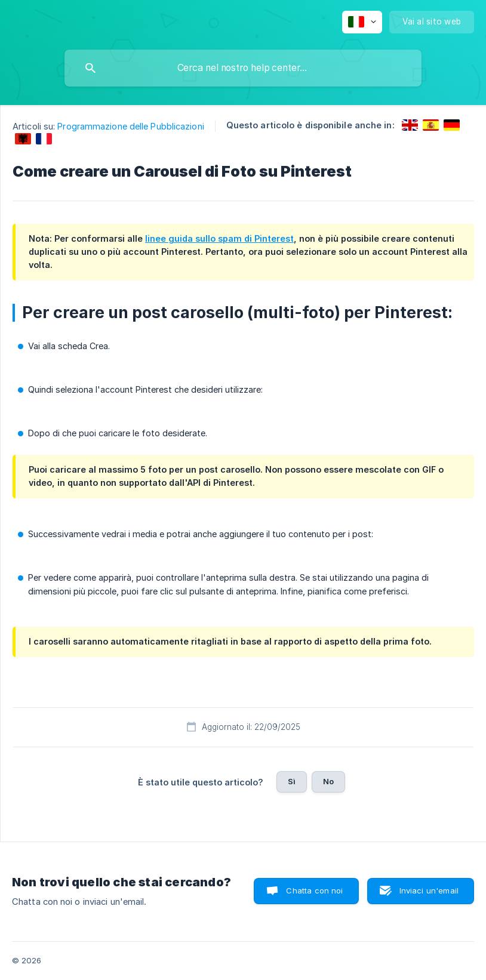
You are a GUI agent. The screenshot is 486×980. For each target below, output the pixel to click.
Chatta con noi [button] (314, 890)
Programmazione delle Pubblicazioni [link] (130, 126)
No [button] (328, 781)
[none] (362, 22)
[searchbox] (243, 68)
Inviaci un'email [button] (429, 890)
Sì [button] (292, 781)
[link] (410, 125)
